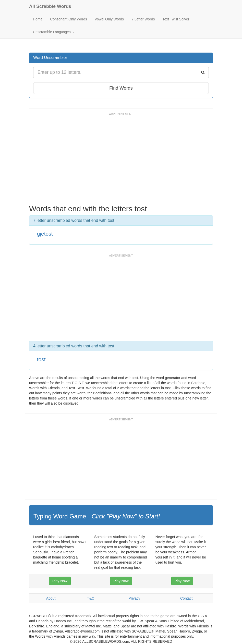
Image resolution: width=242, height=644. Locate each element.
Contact (186, 598)
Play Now (60, 581)
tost (41, 359)
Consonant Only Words (68, 19)
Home (38, 19)
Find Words (121, 88)
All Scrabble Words (50, 6)
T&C (91, 598)
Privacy (134, 598)
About (51, 598)
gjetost (45, 234)
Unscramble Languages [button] (54, 32)
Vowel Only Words (109, 19)
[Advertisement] (122, 156)
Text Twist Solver (176, 19)
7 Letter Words (143, 19)
